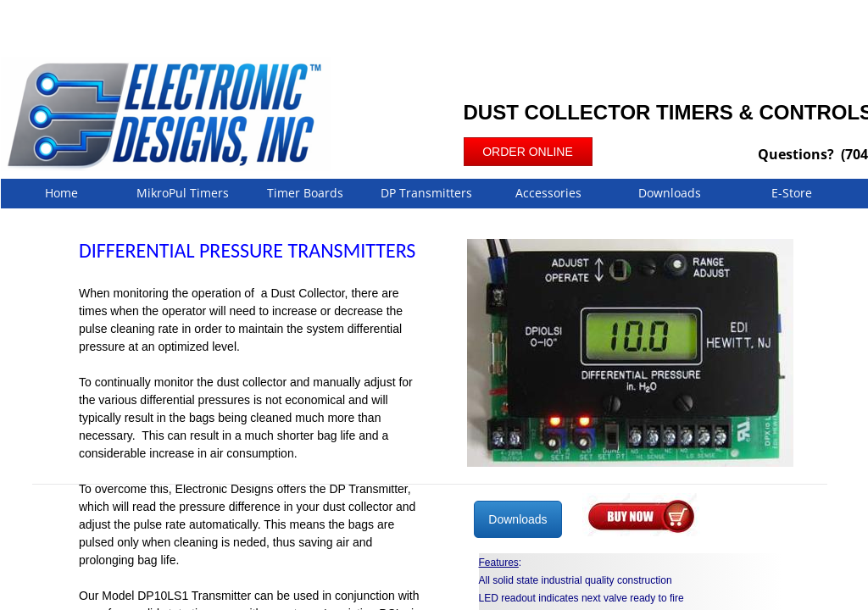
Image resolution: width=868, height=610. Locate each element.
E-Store (792, 193)
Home (61, 193)
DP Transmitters (426, 193)
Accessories (548, 193)
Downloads (670, 193)
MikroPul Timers (183, 193)
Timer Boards (305, 193)
